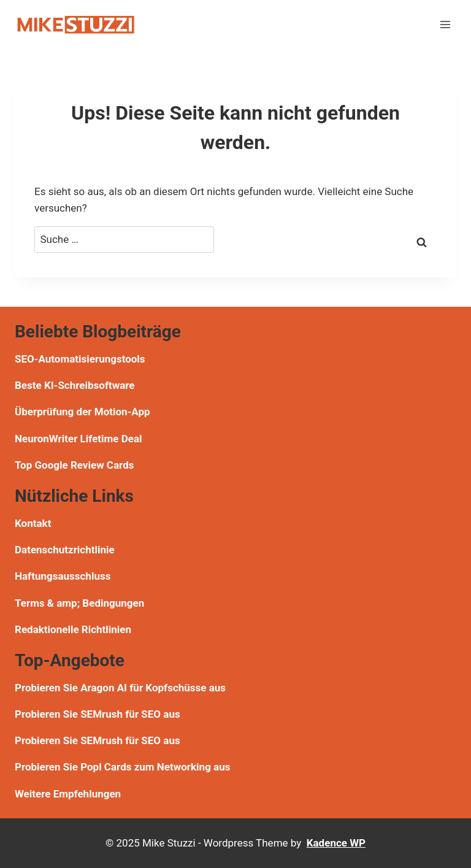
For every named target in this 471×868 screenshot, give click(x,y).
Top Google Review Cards (74, 465)
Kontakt (33, 523)
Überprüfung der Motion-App (82, 412)
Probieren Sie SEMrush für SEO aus (98, 714)
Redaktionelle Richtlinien (73, 629)
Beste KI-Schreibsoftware (75, 385)
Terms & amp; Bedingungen (79, 603)
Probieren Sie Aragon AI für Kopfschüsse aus (120, 688)
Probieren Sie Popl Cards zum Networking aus (122, 767)
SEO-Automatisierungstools (80, 359)
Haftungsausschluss (63, 576)
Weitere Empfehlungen (68, 794)
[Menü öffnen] (445, 24)
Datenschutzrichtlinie (65, 550)
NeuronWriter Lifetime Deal (78, 439)
